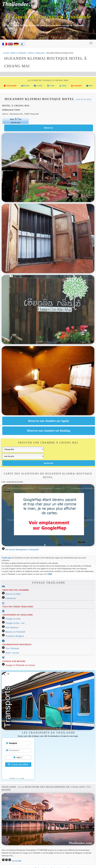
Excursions (76, 86)
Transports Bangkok (15, 636)
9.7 (17, 119)
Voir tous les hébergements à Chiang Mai (22, 550)
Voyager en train (13, 619)
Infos (89, 86)
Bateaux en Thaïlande (15, 632)
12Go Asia (18, 778)
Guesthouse (11, 598)
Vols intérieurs (12, 627)
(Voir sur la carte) (84, 99)
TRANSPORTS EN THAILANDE (18, 615)
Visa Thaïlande (12, 648)
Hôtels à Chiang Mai (36, 53)
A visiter (38, 86)
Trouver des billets (18, 764)
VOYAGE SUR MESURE (14, 661)
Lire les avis (16, 122)
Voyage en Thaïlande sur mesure (20, 665)
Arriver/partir (10, 86)
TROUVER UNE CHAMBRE (16, 590)
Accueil (6, 53)
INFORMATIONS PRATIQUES (17, 645)
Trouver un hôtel (13, 594)
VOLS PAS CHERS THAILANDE (18, 607)
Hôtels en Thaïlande (18, 53)
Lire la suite (17, 861)
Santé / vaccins (12, 653)
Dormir (25, 86)
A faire (51, 86)
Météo (63, 86)
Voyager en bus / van (15, 623)
